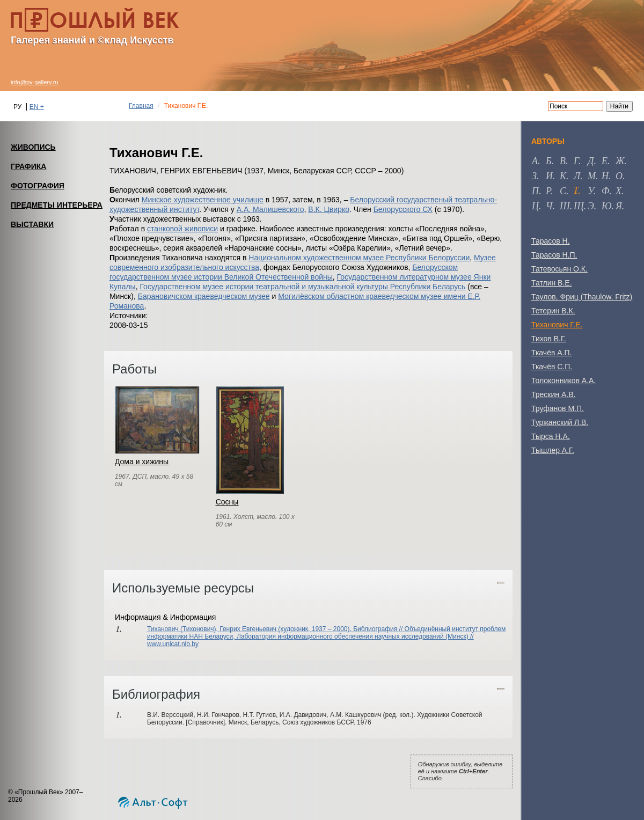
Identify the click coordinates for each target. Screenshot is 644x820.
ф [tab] (605, 191)
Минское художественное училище (203, 200)
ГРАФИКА (28, 166)
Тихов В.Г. (549, 339)
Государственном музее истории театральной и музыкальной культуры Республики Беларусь (302, 287)
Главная (141, 106)
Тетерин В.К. (553, 311)
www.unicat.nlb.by (173, 644)
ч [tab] (549, 206)
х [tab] (619, 191)
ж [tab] (620, 161)
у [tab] (591, 191)
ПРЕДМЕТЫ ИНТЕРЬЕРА (57, 205)
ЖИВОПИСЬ (33, 147)
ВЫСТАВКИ (32, 224)
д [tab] (591, 161)
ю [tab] (607, 206)
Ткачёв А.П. (551, 353)
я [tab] (619, 206)
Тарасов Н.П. (554, 255)
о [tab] (619, 176)
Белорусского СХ (403, 209)
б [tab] (549, 161)
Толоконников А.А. (563, 380)
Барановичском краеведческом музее (204, 296)
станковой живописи (182, 229)
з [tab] (534, 176)
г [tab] (576, 161)
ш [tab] (565, 206)
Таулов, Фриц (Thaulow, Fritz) (582, 297)
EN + (37, 107)
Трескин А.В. (553, 394)
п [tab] (535, 191)
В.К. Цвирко (329, 209)
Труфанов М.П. (558, 408)
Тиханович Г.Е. (557, 325)
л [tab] (577, 176)
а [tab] (535, 161)
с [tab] (563, 191)
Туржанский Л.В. (560, 422)
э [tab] (591, 206)
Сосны (227, 502)
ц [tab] (535, 206)
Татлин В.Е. (552, 283)
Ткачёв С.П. (552, 367)
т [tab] (576, 191)
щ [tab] (579, 206)
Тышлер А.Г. (553, 450)
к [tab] (563, 176)
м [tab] (592, 176)
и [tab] (549, 176)
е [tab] (605, 161)
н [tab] (605, 176)
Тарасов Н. (551, 241)
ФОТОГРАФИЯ (38, 186)
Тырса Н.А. (551, 436)
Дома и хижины (142, 462)
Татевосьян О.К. (559, 269)
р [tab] (548, 191)
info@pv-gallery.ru (35, 82)
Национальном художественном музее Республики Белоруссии (359, 258)
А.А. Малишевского (270, 209)
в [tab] (563, 161)
